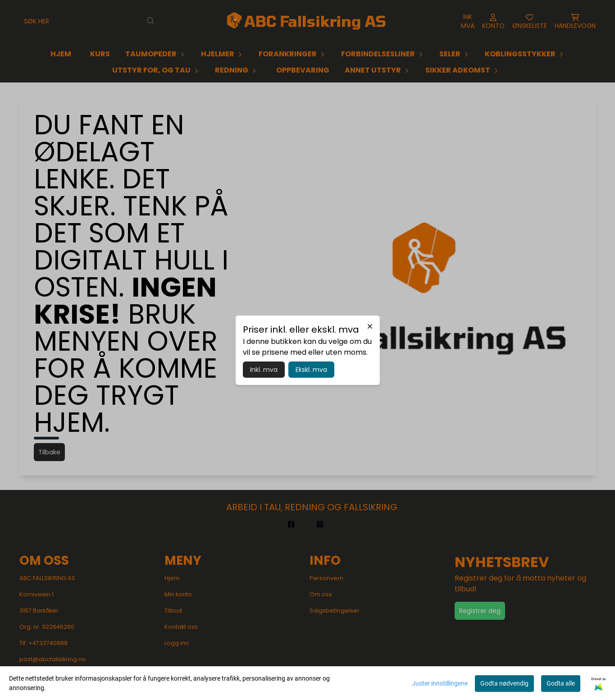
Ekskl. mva (311, 370)
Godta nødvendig (504, 683)
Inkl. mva (264, 370)
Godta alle (561, 683)
